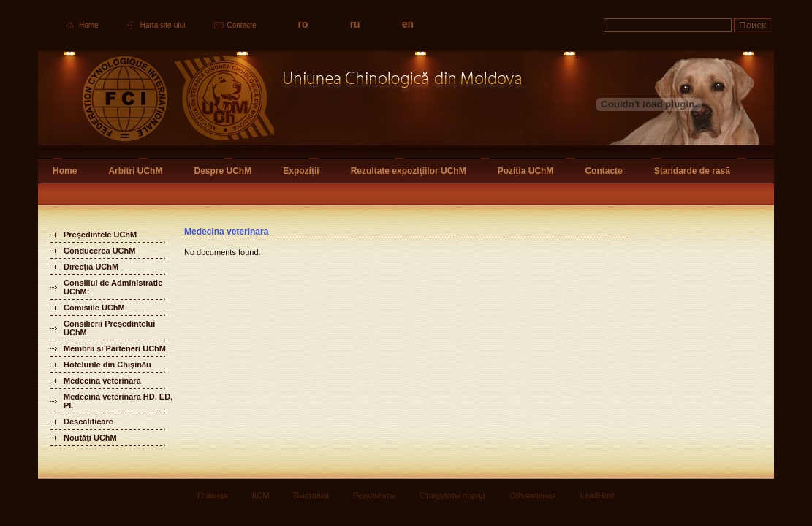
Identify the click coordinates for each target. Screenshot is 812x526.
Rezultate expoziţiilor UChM (409, 171)
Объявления (533, 495)
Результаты (374, 495)
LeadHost (597, 495)
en (408, 24)
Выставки (311, 495)
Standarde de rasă (692, 171)
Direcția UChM (91, 267)
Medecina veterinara (102, 381)
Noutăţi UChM (90, 438)
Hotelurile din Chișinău (107, 365)
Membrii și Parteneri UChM (115, 348)
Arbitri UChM (135, 171)
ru (355, 24)
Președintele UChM (100, 235)
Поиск (752, 25)
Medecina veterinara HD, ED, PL (118, 401)
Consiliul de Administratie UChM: (113, 287)
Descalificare (88, 422)
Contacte (242, 25)
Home (89, 25)
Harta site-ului (163, 25)
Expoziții (301, 171)
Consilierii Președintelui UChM (109, 328)
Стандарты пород (452, 495)
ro (303, 24)
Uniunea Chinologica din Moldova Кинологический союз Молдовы (281, 104)
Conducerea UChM (99, 251)
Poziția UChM (526, 171)
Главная (213, 495)
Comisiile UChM (94, 308)
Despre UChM (223, 171)
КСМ (261, 495)
